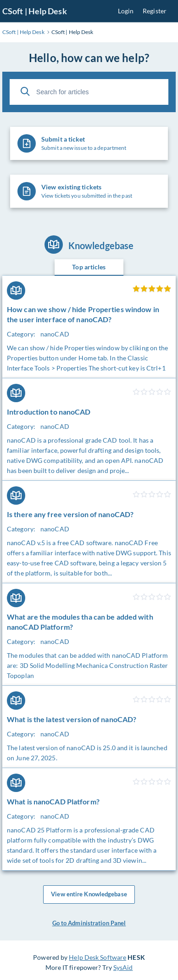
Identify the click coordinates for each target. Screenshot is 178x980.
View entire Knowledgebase (89, 895)
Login (126, 11)
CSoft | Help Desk (35, 11)
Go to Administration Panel (89, 923)
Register (155, 11)
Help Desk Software (97, 957)
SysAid (123, 967)
